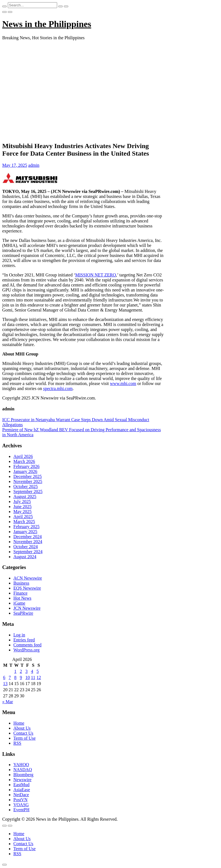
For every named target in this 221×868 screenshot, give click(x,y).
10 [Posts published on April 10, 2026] (28, 677)
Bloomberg (23, 775)
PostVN (20, 800)
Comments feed (27, 645)
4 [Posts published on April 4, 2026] (32, 671)
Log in (19, 635)
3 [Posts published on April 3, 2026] (26, 671)
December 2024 (28, 537)
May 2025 (22, 512)
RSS (17, 743)
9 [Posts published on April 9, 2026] (21, 677)
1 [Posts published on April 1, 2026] (15, 671)
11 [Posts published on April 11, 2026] (33, 677)
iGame (19, 603)
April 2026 (23, 456)
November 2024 (28, 542)
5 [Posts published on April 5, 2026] (38, 671)
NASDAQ (23, 770)
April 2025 (23, 517)
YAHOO (21, 765)
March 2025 (24, 522)
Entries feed (24, 640)
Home (19, 723)
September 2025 (28, 491)
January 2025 (25, 532)
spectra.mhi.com (58, 388)
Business (21, 583)
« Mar (8, 702)
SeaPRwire (23, 613)
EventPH (21, 810)
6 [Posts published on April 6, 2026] (4, 677)
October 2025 (26, 486)
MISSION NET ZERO (96, 275)
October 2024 (26, 547)
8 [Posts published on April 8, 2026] (15, 677)
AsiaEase (22, 790)
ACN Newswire (28, 578)
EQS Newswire (27, 588)
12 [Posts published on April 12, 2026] (39, 677)
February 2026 (26, 466)
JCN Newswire (27, 608)
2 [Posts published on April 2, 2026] (21, 671)
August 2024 (25, 557)
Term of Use (25, 738)
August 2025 (25, 496)
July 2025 (22, 502)
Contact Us (23, 733)
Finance (20, 593)
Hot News (22, 598)
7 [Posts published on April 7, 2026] (10, 677)
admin (34, 165)
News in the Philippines (47, 24)
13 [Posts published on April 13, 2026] (5, 684)
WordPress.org (26, 650)
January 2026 (25, 471)
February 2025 (26, 527)
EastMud (21, 785)
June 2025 (22, 507)
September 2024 (28, 552)
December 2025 (28, 476)
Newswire (22, 780)
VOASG (21, 805)
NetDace (21, 795)
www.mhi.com (123, 383)
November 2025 (28, 481)
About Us (22, 728)
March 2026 (24, 461)
